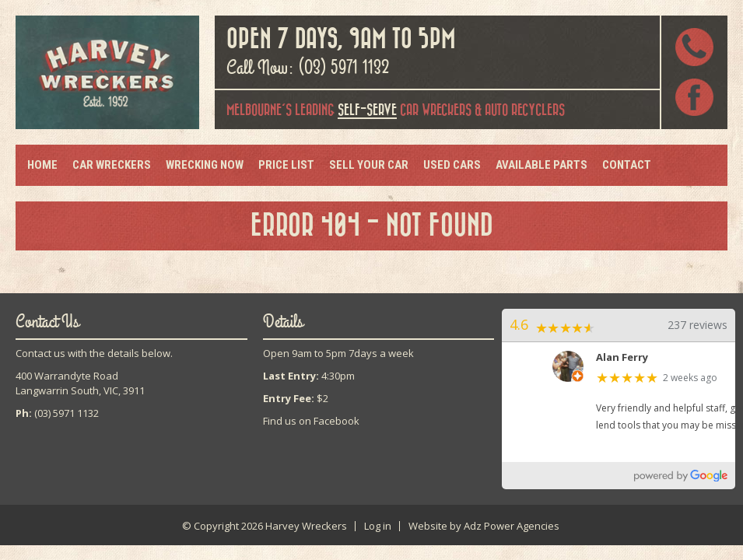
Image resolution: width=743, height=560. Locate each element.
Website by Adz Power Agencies (484, 526)
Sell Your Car (369, 165)
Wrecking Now (205, 165)
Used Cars (452, 165)
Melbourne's (259, 110)
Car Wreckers (112, 165)
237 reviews (697, 325)
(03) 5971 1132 (344, 68)
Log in (378, 526)
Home (42, 165)
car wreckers (405, 111)
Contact (627, 165)
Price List (286, 165)
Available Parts (541, 165)
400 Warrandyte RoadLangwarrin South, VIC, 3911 (80, 383)
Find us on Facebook (311, 421)
